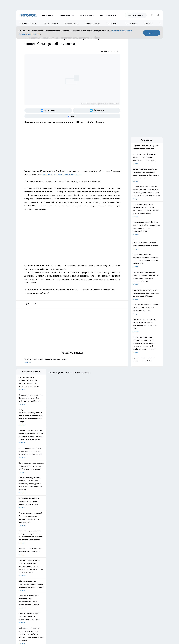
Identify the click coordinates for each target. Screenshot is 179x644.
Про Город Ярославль (23, 555)
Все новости (48, 15)
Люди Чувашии (67, 15)
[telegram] (36, 304)
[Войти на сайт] (158, 15)
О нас (47, 569)
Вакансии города (72, 23)
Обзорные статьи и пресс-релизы (85, 571)
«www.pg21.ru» (32, 579)
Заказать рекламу (93, 23)
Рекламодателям (108, 15)
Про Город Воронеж (82, 552)
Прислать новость (136, 15)
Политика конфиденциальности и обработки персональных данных (38, 611)
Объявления (20, 571)
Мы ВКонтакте (113, 23)
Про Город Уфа (80, 555)
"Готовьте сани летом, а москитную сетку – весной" (72, 361)
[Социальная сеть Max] (72, 116)
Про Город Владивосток (44, 560)
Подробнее (77, 608)
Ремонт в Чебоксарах (29, 23)
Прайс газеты (21, 574)
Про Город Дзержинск (24, 560)
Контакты (77, 569)
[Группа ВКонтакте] (48, 110)
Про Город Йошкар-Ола (63, 552)
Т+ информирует (51, 23)
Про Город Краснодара (63, 560)
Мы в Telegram (131, 23)
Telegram (19, 569)
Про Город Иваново (101, 552)
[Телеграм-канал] (97, 110)
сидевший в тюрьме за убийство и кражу (62, 175)
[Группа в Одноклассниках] (122, 556)
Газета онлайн (87, 15)
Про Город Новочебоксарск (25, 552)
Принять (152, 33)
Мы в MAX (148, 23)
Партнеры (77, 574)
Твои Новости (41, 552)
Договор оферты (51, 571)
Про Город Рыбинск (62, 555)
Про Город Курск (41, 555)
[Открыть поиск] (152, 15)
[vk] (28, 304)
